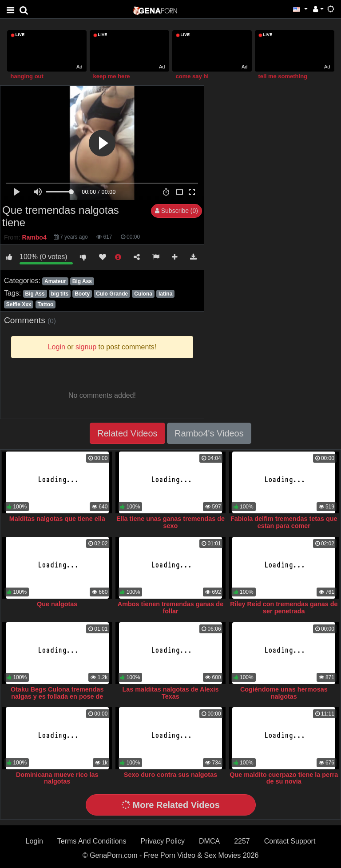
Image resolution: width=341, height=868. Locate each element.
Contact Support (290, 841)
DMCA (209, 841)
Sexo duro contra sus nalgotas (170, 775)
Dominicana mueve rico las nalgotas (57, 778)
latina (165, 294)
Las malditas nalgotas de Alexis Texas (170, 693)
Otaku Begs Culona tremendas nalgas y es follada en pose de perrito (57, 696)
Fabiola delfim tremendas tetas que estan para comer (284, 522)
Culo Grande (112, 294)
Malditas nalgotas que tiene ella (57, 519)
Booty (82, 294)
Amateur (55, 281)
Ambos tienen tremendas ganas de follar (170, 608)
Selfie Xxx (19, 304)
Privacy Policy (163, 841)
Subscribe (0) (176, 211)
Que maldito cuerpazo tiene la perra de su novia (284, 778)
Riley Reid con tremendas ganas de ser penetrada (284, 608)
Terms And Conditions (92, 841)
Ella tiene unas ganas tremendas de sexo (170, 522)
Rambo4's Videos (209, 433)
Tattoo (46, 304)
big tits (60, 294)
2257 (242, 841)
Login (34, 841)
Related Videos (127, 433)
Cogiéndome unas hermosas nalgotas (284, 693)
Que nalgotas (57, 604)
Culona (143, 294)
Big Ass (82, 281)
